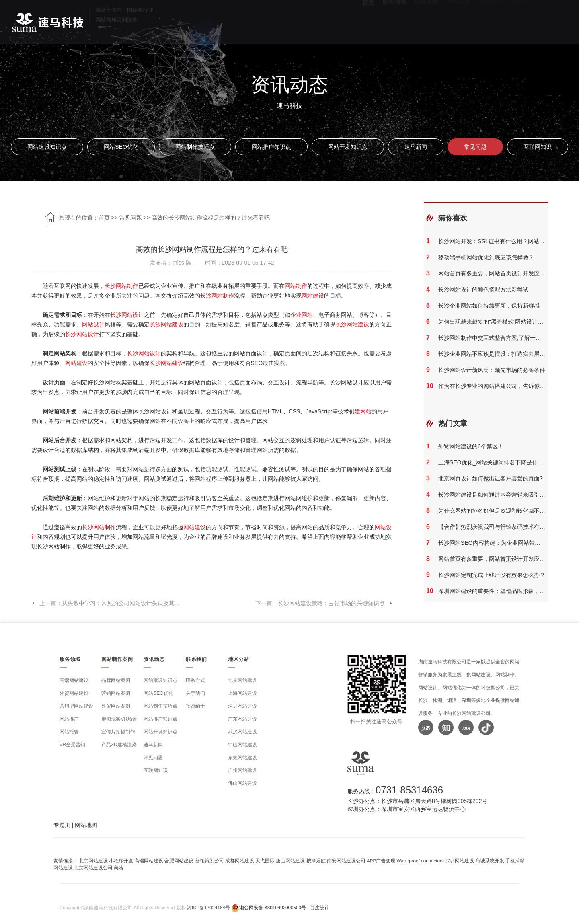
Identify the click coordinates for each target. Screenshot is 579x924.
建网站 (363, 411)
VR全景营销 (73, 745)
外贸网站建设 (74, 693)
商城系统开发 (490, 861)
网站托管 (69, 732)
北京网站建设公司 (93, 868)
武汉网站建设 (242, 732)
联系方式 (195, 680)
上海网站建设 (242, 693)
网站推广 (69, 719)
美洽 (119, 868)
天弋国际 (265, 861)
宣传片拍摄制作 (118, 732)
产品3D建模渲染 (119, 745)
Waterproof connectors (421, 861)
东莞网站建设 (242, 758)
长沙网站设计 (127, 315)
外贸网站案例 (116, 706)
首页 (368, 20)
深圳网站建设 (242, 706)
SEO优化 (491, 20)
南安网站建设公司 (346, 861)
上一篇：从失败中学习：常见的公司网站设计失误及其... (105, 603)
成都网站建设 (240, 861)
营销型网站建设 (76, 706)
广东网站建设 (242, 719)
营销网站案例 (116, 693)
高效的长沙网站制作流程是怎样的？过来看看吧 (211, 218)
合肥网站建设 (179, 861)
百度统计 (320, 907)
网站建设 (313, 296)
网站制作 (296, 286)
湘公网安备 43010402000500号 (273, 907)
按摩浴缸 (316, 861)
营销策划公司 (209, 861)
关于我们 (195, 693)
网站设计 (93, 324)
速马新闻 (416, 147)
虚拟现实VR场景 (119, 719)
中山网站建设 (242, 745)
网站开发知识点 (348, 147)
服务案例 (427, 20)
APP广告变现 (381, 861)
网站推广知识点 (271, 147)
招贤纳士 (195, 706)
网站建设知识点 (47, 147)
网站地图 (86, 825)
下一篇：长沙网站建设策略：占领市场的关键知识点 (324, 603)
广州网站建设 (242, 770)
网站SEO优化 (121, 147)
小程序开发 (121, 861)
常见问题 (475, 147)
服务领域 (394, 20)
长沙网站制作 (121, 286)
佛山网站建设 (242, 783)
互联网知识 (538, 147)
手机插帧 (515, 861)
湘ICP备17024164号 (208, 907)
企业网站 (302, 315)
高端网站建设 (74, 680)
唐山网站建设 (290, 861)
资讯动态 (459, 20)
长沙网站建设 (166, 324)
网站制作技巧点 (195, 147)
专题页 (62, 825)
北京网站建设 (242, 680)
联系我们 (524, 20)
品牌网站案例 (116, 680)
